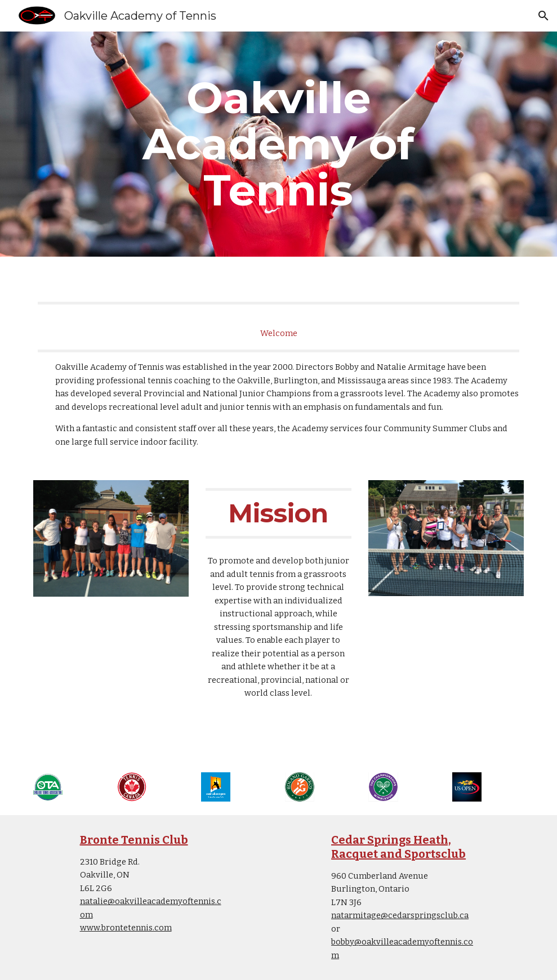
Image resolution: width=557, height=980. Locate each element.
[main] (278, 144)
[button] (543, 16)
